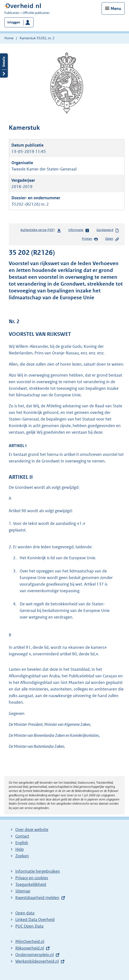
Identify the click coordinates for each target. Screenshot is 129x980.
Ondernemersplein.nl (34, 955)
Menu (116, 9)
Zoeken (22, 856)
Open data (25, 913)
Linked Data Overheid (35, 920)
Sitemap (23, 891)
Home (9, 38)
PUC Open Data (29, 926)
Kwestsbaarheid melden (37, 898)
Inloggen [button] (14, 22)
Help (20, 849)
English (22, 843)
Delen (112, 239)
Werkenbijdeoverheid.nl (37, 961)
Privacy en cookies (32, 878)
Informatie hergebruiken (38, 871)
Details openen (4, 65)
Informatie (79, 230)
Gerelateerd (108, 230)
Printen (90, 239)
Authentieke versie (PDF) (41, 231)
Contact (22, 836)
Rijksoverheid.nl (30, 948)
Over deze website (32, 830)
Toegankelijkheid (31, 884)
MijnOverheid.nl (30, 941)
